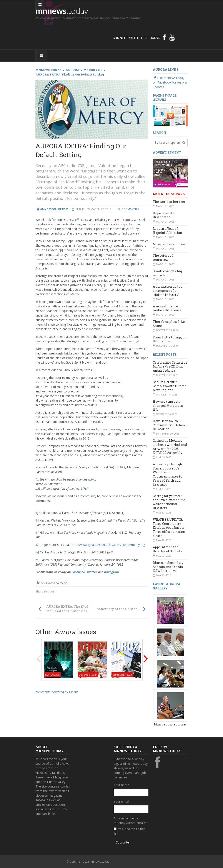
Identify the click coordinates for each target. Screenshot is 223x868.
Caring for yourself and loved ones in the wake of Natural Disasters (169, 502)
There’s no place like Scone (169, 324)
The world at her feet (169, 202)
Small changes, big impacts (167, 273)
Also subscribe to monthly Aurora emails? (130, 820)
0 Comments (130, 209)
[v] (51, 460)
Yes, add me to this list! (129, 831)
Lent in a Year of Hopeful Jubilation (167, 231)
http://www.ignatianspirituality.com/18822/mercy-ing (108, 545)
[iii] (97, 405)
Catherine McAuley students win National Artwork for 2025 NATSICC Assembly (170, 447)
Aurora (61, 582)
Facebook (78, 572)
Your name (121, 785)
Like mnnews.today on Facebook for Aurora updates (170, 82)
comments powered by (57, 692)
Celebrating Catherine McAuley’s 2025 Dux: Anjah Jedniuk (170, 366)
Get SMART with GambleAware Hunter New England (169, 386)
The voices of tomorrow (163, 258)
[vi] (86, 488)
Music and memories (169, 244)
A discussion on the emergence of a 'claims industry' (168, 290)
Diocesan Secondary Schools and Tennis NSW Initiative (168, 567)
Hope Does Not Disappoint (164, 215)
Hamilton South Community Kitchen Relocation (169, 425)
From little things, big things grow (170, 339)
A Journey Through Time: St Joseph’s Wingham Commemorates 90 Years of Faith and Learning (168, 474)
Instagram (111, 572)
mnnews (62, 11)
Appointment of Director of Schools (167, 549)
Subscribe (123, 842)
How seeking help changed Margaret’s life (168, 405)
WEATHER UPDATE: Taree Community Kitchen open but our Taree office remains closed (169, 528)
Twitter (92, 572)
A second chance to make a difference (167, 308)
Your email (121, 802)
